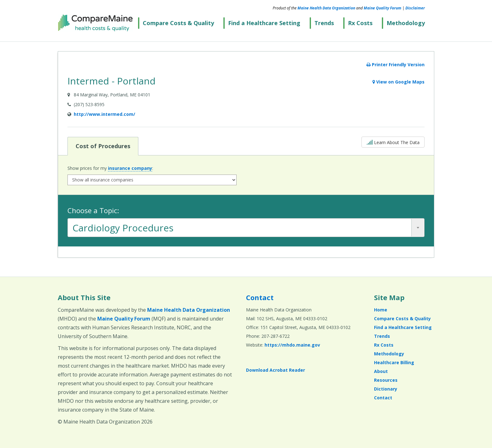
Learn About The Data (393, 142)
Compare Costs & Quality (178, 23)
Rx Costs (360, 23)
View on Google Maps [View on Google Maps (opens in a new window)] (398, 82)
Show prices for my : (110, 168)
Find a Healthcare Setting (264, 23)
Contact (260, 297)
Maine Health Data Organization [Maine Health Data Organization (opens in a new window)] (326, 8)
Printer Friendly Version (396, 65)
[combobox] (246, 228)
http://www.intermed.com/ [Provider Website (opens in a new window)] (104, 114)
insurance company (130, 168)
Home (381, 310)
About (381, 371)
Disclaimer (415, 8)
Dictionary (386, 389)
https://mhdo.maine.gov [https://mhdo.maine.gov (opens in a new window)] (292, 345)
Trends (324, 23)
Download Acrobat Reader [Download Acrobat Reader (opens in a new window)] (275, 370)
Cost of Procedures (103, 146)
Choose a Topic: (93, 210)
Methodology (406, 23)
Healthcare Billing (394, 362)
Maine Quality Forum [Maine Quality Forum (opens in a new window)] (382, 8)
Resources (386, 380)
